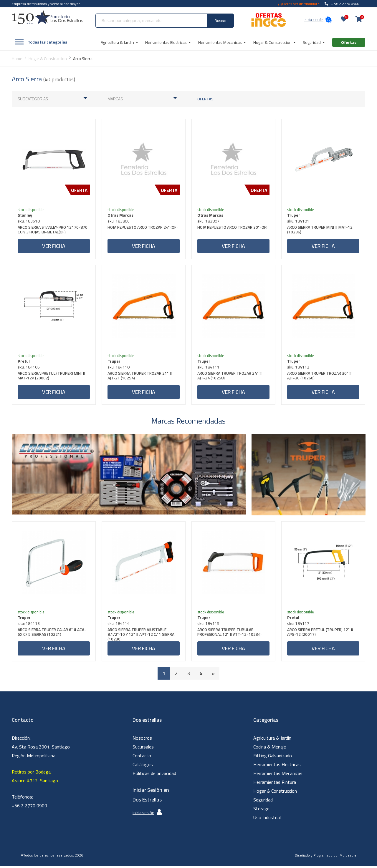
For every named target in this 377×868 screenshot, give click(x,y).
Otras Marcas (121, 215)
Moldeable (348, 857)
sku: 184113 (29, 625)
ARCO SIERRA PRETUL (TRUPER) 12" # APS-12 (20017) (320, 634)
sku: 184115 (209, 625)
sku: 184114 (119, 625)
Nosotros (142, 740)
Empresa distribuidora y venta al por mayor (46, 4)
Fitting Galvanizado (273, 757)
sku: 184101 (299, 221)
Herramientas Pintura (275, 784)
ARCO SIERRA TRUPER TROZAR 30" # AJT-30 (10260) (320, 377)
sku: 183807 (209, 221)
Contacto (142, 757)
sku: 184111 (209, 368)
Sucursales (143, 748)
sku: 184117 (299, 625)
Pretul (24, 362)
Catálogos (143, 766)
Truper (294, 215)
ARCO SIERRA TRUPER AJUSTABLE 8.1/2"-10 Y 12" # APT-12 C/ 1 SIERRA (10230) (141, 636)
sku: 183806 (119, 221)
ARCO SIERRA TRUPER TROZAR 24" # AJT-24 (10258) (230, 377)
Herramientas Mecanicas (278, 775)
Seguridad (263, 801)
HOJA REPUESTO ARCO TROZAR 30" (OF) (233, 228)
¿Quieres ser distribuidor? (298, 4)
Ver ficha (54, 246)
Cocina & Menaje (270, 748)
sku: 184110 (119, 368)
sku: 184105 (29, 368)
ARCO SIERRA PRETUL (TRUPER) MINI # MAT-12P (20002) (52, 377)
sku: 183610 (29, 221)
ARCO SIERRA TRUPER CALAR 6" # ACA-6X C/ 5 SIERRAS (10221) (52, 634)
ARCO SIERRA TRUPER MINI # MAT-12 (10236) (320, 231)
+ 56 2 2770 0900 (342, 4)
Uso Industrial (267, 819)
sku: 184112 (299, 368)
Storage (261, 810)
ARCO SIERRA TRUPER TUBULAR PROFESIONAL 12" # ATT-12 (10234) (230, 634)
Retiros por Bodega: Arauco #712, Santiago (35, 778)
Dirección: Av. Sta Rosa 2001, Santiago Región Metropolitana (41, 748)
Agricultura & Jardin (272, 740)
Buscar (220, 21)
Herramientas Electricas (277, 766)
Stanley (25, 215)
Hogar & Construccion (275, 793)
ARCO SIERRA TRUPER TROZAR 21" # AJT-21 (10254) (140, 377)
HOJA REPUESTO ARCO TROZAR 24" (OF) (143, 228)
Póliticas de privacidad (154, 775)
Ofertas (205, 99)
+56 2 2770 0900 (29, 807)
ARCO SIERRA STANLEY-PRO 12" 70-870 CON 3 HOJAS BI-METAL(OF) (53, 231)
